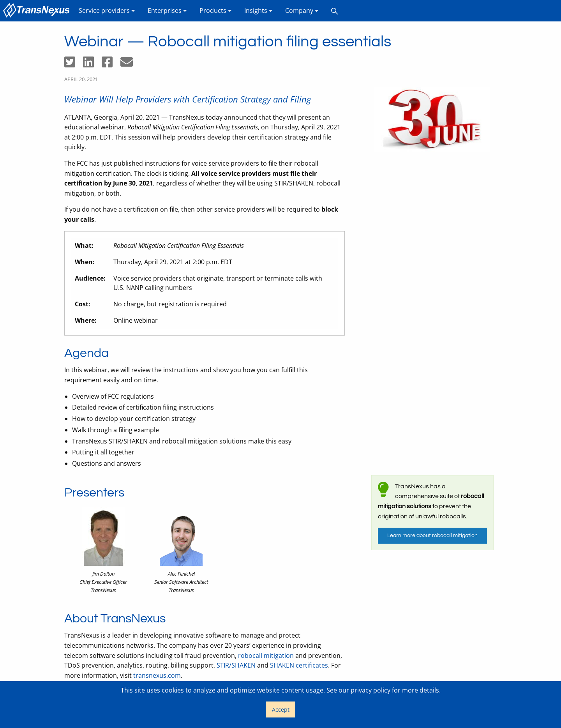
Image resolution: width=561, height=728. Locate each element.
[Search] (335, 11)
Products (216, 11)
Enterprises (167, 11)
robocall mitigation (266, 656)
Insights (258, 11)
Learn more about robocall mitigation (432, 535)
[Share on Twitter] (74, 64)
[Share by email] (130, 64)
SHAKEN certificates (299, 665)
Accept (281, 709)
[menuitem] (38, 11)
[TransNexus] (38, 11)
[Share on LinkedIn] (92, 64)
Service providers (107, 11)
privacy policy (370, 690)
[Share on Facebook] (111, 64)
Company (302, 11)
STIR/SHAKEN (236, 665)
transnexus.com (157, 675)
